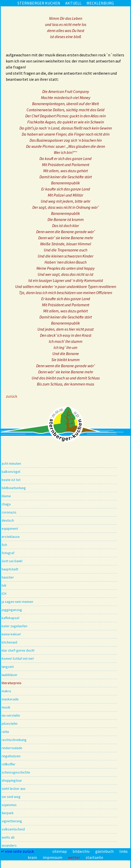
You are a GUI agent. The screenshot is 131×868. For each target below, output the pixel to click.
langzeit (8, 667)
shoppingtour (12, 780)
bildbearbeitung (14, 488)
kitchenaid (9, 642)
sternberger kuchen (39, 3)
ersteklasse (11, 537)
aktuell (73, 3)
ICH (4, 593)
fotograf (8, 553)
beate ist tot (11, 480)
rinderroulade (12, 748)
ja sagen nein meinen (17, 602)
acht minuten (11, 463)
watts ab (8, 837)
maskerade (10, 699)
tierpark (8, 813)
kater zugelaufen (14, 626)
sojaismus (9, 805)
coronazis (9, 512)
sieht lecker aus (14, 789)
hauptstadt (10, 569)
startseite (94, 857)
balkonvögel (11, 472)
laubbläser (9, 675)
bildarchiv (81, 851)
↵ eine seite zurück (18, 851)
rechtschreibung (14, 740)
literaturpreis (12, 683)
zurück (12, 396)
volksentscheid (13, 829)
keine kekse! (11, 634)
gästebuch (105, 851)
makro (6, 691)
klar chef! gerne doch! (18, 650)
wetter (74, 857)
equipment (10, 528)
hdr (4, 585)
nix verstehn (11, 715)
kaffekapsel (10, 618)
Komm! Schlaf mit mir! (18, 658)
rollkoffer (8, 764)
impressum (53, 857)
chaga (6, 504)
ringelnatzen (11, 756)
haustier (8, 577)
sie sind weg (11, 797)
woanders (9, 845)
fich (4, 545)
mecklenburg (100, 3)
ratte (5, 732)
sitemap (60, 851)
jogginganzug (12, 610)
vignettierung (12, 821)
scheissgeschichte (16, 772)
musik (6, 707)
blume (6, 496)
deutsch (8, 520)
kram (33, 857)
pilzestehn (9, 724)
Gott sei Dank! (12, 561)
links (124, 851)
